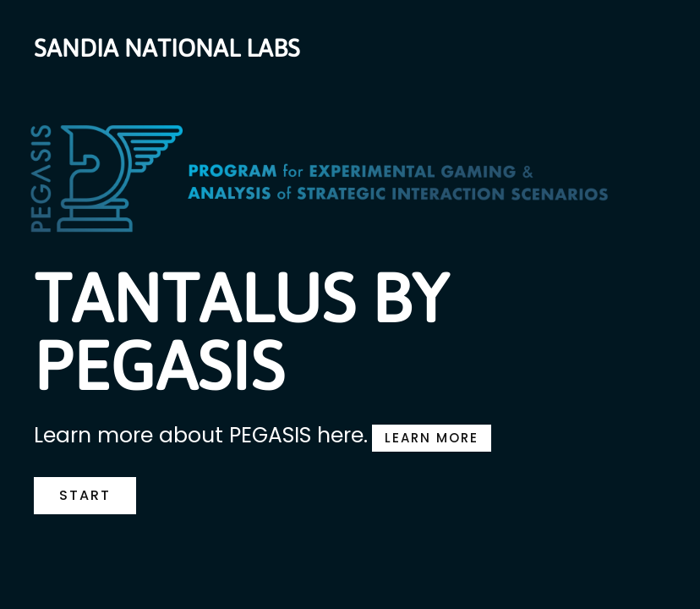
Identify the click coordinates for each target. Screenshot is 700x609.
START (85, 495)
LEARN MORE (432, 438)
